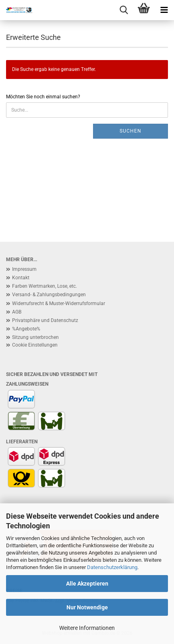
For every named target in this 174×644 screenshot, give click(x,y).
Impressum (24, 269)
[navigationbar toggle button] (164, 10)
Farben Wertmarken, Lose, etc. (45, 286)
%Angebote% (26, 329)
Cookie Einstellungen (35, 345)
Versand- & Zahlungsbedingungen (49, 295)
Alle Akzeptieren (87, 584)
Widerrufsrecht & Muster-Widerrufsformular (59, 303)
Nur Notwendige (87, 607)
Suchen (130, 131)
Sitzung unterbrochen (35, 337)
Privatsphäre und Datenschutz (45, 320)
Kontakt (21, 278)
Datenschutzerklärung (112, 567)
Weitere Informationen (87, 628)
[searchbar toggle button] (124, 10)
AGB (17, 312)
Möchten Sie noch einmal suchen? (43, 97)
